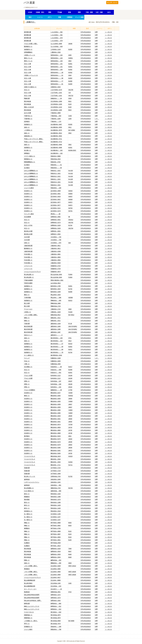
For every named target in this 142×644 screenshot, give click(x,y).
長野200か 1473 (56, 598)
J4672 (70, 450)
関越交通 (27, 98)
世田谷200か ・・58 (57, 78)
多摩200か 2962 (56, 217)
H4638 (70, 199)
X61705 (71, 90)
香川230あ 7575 (56, 624)
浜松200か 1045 (56, 479)
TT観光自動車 (28, 280)
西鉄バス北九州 (29, 107)
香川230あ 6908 (56, 621)
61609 (70, 84)
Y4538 (70, 393)
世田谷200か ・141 (57, 64)
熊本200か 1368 (56, 497)
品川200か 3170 (56, 211)
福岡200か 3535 (56, 554)
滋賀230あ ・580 (56, 491)
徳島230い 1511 (56, 318)
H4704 (70, 208)
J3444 (70, 439)
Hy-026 (71, 182)
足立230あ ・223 (56, 586)
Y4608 (70, 401)
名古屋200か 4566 (56, 145)
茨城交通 (27, 468)
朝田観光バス (28, 159)
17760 (70, 390)
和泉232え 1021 (56, 185)
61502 (70, 72)
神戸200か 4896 (56, 531)
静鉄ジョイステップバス (32, 606)
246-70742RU (73, 332)
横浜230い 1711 (56, 465)
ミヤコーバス (28, 266)
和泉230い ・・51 (56, 165)
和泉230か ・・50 (56, 168)
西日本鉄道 (28, 101)
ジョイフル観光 (29, 188)
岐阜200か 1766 (56, 286)
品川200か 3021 (56, 199)
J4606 (70, 399)
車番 (60, 17)
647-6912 (71, 315)
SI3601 (71, 58)
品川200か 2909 (56, 191)
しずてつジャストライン (32, 482)
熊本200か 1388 (56, 502)
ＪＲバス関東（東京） (31, 566)
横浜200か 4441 (56, 419)
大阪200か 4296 (56, 251)
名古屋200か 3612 (56, 133)
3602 (70, 61)
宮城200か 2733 (56, 269)
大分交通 (27, 237)
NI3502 (71, 396)
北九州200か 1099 (56, 101)
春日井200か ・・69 (57, 349)
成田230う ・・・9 (57, 335)
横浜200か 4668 (56, 433)
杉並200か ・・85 (56, 367)
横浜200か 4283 (56, 396)
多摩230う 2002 (56, 234)
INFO (109, 12)
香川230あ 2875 (56, 615)
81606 (70, 292)
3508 (70, 309)
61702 (70, 289)
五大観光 (27, 165)
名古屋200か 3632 (56, 136)
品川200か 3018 (56, 196)
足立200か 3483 (56, 569)
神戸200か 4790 (56, 528)
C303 (70, 116)
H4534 (70, 191)
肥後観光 (27, 497)
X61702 (71, 222)
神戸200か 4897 (56, 534)
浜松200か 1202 (56, 482)
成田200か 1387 (56, 332)
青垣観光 (27, 569)
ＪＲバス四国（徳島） (31, 315)
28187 (70, 381)
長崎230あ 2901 (56, 592)
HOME (30, 12)
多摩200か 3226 (56, 225)
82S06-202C (72, 150)
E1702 (70, 476)
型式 (30, 17)
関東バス (27, 560)
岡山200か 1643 (56, 295)
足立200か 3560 (56, 572)
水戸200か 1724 (56, 468)
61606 (70, 81)
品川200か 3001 (56, 194)
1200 (70, 119)
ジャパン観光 (28, 629)
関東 (50, 12)
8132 (70, 531)
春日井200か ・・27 (57, 344)
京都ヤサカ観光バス (30, 87)
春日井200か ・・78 (57, 352)
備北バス (27, 295)
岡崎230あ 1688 (56, 303)
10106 (70, 375)
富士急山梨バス (29, 274)
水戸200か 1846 (56, 474)
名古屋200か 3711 (56, 139)
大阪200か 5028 (56, 263)
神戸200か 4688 (56, 523)
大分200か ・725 (56, 237)
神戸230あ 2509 (56, 543)
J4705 (70, 453)
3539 (70, 98)
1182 (70, 583)
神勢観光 (27, 153)
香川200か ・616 (56, 612)
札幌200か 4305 (56, 361)
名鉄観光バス (28, 49)
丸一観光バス (28, 514)
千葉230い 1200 (56, 119)
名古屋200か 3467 (56, 124)
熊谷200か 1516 (56, 511)
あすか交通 (28, 113)
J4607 (70, 404)
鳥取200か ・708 (56, 629)
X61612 (71, 220)
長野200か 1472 (56, 595)
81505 (70, 124)
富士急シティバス (30, 476)
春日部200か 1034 (56, 355)
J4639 (70, 416)
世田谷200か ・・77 (57, 81)
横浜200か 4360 (56, 410)
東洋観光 (27, 436)
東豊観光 (27, 528)
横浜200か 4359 (56, 404)
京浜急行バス (28, 191)
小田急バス (28, 312)
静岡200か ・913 (56, 609)
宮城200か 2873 (56, 272)
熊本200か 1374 (56, 499)
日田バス (27, 243)
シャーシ (40, 17)
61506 (70, 370)
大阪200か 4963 (56, 257)
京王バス (27, 90)
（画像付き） (30, 22)
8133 (70, 534)
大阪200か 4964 (56, 260)
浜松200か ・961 (56, 485)
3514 (70, 341)
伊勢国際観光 (28, 52)
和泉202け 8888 (56, 156)
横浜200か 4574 (56, 424)
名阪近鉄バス (28, 136)
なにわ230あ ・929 (57, 46)
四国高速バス (28, 615)
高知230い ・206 (56, 627)
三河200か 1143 (56, 49)
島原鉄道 (27, 592)
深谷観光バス (28, 511)
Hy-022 (71, 173)
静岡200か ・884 (56, 603)
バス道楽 (29, 3)
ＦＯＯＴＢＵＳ (29, 612)
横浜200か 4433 (56, 416)
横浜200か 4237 (56, 393)
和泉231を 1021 (56, 182)
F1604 (70, 274)
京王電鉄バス (28, 367)
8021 (70, 101)
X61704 (71, 228)
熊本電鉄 (27, 499)
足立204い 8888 (56, 580)
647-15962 (72, 130)
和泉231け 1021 (56, 176)
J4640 (70, 419)
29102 (70, 387)
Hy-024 (71, 176)
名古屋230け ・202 (57, 150)
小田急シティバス (30, 55)
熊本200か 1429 (56, 505)
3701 (70, 338)
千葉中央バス (28, 116)
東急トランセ (28, 58)
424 (69, 243)
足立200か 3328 (56, 566)
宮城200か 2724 (56, 266)
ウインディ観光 (29, 214)
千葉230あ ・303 (56, 116)
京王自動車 (28, 217)
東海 (70, 12)
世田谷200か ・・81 (57, 84)
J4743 (70, 427)
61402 (70, 70)
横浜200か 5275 (56, 439)
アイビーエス (28, 309)
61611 (70, 349)
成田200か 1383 (56, 326)
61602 (70, 78)
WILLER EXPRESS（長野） (33, 601)
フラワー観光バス (30, 156)
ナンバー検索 (79, 17)
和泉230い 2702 (56, 162)
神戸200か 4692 (56, 525)
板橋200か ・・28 (56, 390)
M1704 (70, 488)
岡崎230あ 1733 (56, 306)
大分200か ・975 (56, 243)
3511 (70, 127)
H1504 (70, 462)
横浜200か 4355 (56, 401)
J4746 (70, 433)
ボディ (50, 17)
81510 (70, 344)
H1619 (70, 456)
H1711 (70, 465)
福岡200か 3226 (56, 549)
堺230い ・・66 (56, 214)
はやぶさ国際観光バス (31, 171)
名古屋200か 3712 (56, 142)
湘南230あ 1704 (56, 488)
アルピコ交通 (28, 375)
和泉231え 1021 (56, 173)
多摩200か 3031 (56, 220)
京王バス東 (28, 64)
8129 (70, 104)
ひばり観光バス (29, 491)
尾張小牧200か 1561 (57, 280)
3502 (70, 133)
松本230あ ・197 (56, 381)
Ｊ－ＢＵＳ (108, 32)
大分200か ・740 (56, 240)
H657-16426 (72, 572)
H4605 (70, 194)
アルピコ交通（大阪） (31, 44)
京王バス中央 (28, 225)
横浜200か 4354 (56, 399)
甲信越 (60, 12)
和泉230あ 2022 (56, 159)
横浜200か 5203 (56, 436)
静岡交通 (27, 603)
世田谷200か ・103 (57, 58)
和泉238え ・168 (56, 188)
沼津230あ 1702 (56, 476)
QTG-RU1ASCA (86, 32)
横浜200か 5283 (56, 453)
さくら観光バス (29, 355)
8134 (70, 537)
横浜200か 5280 (56, 448)
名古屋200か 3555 (56, 127)
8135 (70, 540)
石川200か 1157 (56, 517)
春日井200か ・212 (57, 341)
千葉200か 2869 (56, 113)
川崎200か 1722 (56, 309)
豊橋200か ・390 (56, 563)
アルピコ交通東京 (30, 390)
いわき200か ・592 (57, 32)
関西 (79, 12)
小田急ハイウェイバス (31, 75)
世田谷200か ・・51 (57, 75)
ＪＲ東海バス (28, 130)
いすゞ (97, 119)
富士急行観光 (28, 583)
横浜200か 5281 (56, 450)
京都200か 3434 (56, 87)
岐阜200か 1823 (56, 289)
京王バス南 (28, 93)
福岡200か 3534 (56, 551)
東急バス (27, 396)
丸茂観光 (27, 543)
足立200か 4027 (56, 577)
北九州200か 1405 (56, 110)
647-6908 (71, 621)
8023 (70, 110)
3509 (70, 563)
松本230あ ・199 (56, 384)
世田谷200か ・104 (57, 61)
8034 (70, 525)
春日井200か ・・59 (57, 347)
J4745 (70, 430)
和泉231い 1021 (56, 171)
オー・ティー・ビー (30, 589)
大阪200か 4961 (56, 254)
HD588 (71, 298)
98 (69, 217)
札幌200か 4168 (56, 358)
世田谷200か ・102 (57, 55)
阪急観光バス (28, 46)
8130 (70, 107)
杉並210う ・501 (56, 373)
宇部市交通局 (28, 283)
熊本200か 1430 (56, 508)
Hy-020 (71, 171)
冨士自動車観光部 (30, 580)
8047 (70, 551)
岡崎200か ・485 (56, 300)
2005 (70, 55)
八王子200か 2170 (56, 90)
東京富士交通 (28, 231)
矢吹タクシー (28, 335)
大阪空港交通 (28, 246)
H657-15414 (72, 566)
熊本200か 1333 (56, 494)
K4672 (70, 202)
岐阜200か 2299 (56, 292)
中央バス (27, 361)
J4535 (70, 442)
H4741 (70, 211)
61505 (70, 49)
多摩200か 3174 (56, 222)
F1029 (70, 312)
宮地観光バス (28, 627)
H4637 (70, 196)
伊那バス (27, 381)
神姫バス (27, 523)
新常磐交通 (28, 32)
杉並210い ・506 (56, 370)
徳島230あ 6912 (56, 315)
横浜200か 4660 (56, 430)
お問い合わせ (113, 3)
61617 (70, 367)
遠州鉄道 (27, 479)
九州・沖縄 (99, 12)
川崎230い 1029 (56, 312)
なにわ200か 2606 (56, 44)
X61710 (71, 96)
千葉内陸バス (28, 119)
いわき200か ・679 (57, 38)
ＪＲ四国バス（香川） (31, 621)
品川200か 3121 (56, 208)
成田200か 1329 (56, 324)
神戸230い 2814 (56, 546)
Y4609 (70, 410)
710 (69, 93)
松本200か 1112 (56, 375)
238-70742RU (73, 326)
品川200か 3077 (56, 202)
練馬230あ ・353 (56, 560)
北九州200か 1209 (56, 104)
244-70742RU (73, 329)
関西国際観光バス (30, 162)
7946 (70, 549)
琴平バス (27, 624)
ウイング (27, 358)
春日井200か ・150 (57, 338)
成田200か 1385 (56, 329)
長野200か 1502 (56, 601)
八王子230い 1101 (56, 93)
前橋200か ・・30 (56, 98)
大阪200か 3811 (56, 246)
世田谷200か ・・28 (57, 72)
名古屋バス (28, 150)
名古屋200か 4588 (56, 147)
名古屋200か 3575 (56, 130)
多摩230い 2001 (56, 231)
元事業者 (70, 17)
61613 (70, 300)
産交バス (27, 494)
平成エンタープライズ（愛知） (34, 139)
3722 (70, 592)
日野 (96, 32)
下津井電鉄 (28, 298)
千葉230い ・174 (56, 121)
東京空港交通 (28, 326)
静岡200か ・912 (56, 606)
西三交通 (27, 303)
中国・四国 (89, 12)
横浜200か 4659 (56, 427)
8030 (70, 523)
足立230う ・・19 (56, 589)
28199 (70, 384)
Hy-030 (71, 185)
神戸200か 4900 (56, 537)
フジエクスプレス (30, 456)
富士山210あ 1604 (56, 274)
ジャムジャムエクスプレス (32, 272)
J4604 (70, 445)
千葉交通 (27, 324)
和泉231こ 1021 (56, 179)
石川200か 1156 (56, 514)
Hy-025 (71, 179)
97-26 (70, 324)
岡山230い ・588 (56, 298)
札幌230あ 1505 (56, 364)
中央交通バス (28, 254)
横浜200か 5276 (56, 442)
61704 (70, 225)
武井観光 (27, 121)
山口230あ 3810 (56, 283)
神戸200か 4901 (56, 540)
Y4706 (70, 424)
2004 (70, 75)
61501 (70, 147)
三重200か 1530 (56, 52)
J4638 (70, 448)
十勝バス (27, 364)
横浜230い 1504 (56, 459)
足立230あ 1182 (56, 583)
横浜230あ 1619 (56, 456)
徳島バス (27, 318)
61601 (70, 64)
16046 (70, 44)
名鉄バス (27, 127)
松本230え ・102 (56, 387)
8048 (70, 554)
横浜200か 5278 (56, 445)
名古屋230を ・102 (57, 153)
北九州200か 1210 (56, 107)
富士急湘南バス (29, 488)
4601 (70, 436)
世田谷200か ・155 (57, 70)
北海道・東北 (40, 12)
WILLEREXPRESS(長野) (32, 595)
